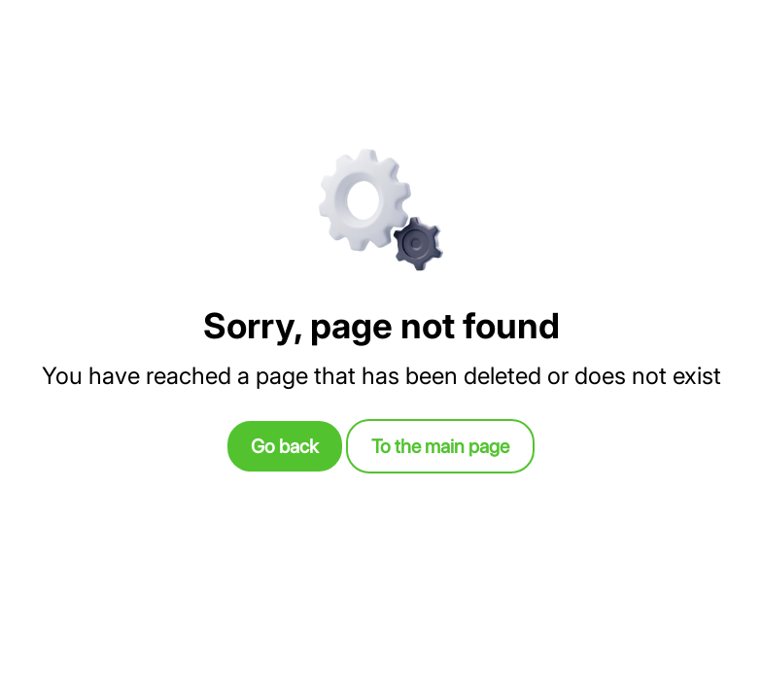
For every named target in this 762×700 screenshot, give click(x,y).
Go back (285, 446)
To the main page (440, 446)
